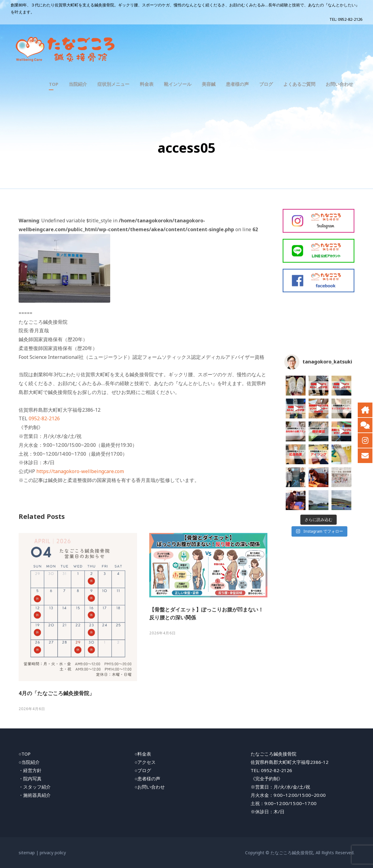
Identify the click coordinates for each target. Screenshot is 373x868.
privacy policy (53, 853)
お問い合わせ (339, 84)
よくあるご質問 (299, 84)
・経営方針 (30, 770)
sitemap (27, 853)
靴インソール (178, 84)
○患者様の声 (147, 779)
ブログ (266, 84)
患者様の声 (237, 84)
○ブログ (143, 770)
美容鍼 (209, 84)
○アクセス (145, 762)
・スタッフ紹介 (35, 787)
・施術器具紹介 (35, 795)
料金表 (147, 84)
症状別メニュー (113, 84)
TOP (54, 84)
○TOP (25, 754)
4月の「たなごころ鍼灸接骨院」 (56, 693)
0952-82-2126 (350, 19)
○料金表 (143, 754)
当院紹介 (78, 84)
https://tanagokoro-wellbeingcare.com (80, 471)
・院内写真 (30, 779)
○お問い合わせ (150, 787)
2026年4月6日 (32, 709)
